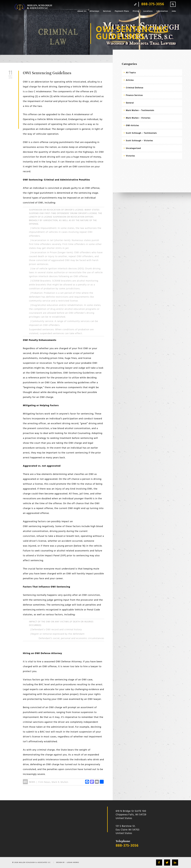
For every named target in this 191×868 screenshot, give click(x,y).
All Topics (131, 73)
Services (107, 11)
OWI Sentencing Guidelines (47, 73)
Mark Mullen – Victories (138, 118)
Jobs (174, 11)
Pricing (136, 11)
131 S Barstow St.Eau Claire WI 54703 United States (128, 830)
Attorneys (94, 11)
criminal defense (135, 88)
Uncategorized (133, 148)
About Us (82, 11)
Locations (148, 11)
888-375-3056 (127, 846)
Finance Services (134, 95)
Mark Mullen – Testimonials (140, 110)
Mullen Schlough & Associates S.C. (35, 862)
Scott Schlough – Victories (139, 141)
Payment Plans (122, 11)
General (130, 103)
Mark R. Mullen (60, 782)
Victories (130, 156)
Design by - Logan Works (68, 862)
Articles (130, 80)
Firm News (44, 782)
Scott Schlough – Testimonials (141, 133)
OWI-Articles (132, 126)
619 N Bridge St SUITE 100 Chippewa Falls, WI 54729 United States (131, 815)
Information (162, 11)
